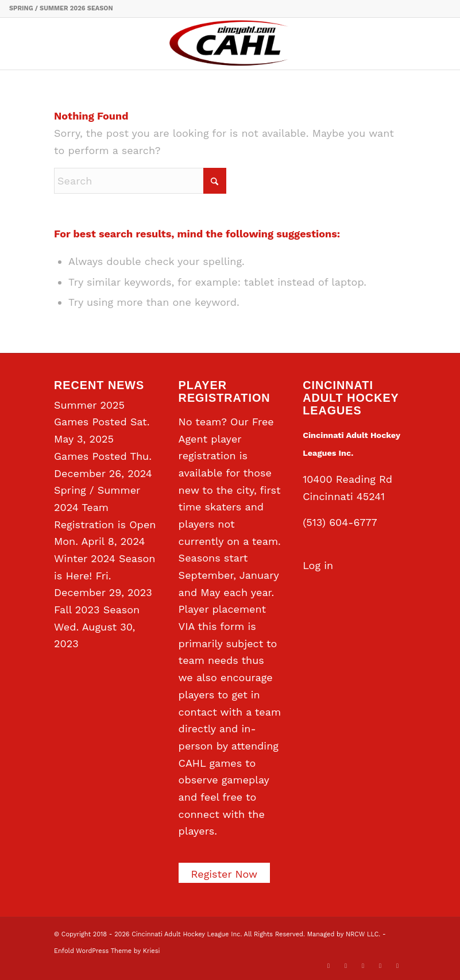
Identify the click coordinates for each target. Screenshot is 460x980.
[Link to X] (328, 966)
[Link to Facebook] (346, 966)
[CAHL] (230, 44)
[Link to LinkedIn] (363, 966)
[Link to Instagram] (380, 966)
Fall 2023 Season (97, 610)
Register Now (225, 874)
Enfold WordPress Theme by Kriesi (107, 951)
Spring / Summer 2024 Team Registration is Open (105, 507)
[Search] (140, 181)
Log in (318, 565)
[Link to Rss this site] (397, 966)
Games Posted (90, 456)
